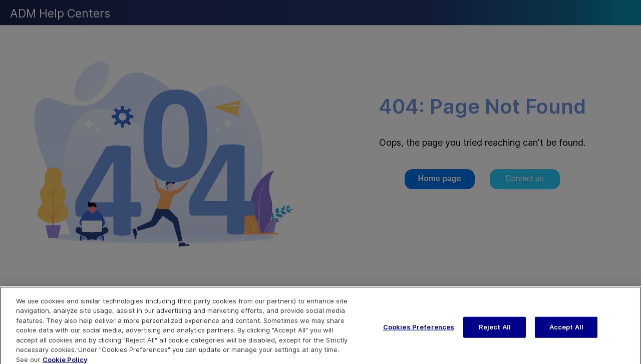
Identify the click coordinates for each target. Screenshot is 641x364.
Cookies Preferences (419, 331)
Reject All (495, 331)
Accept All (566, 331)
